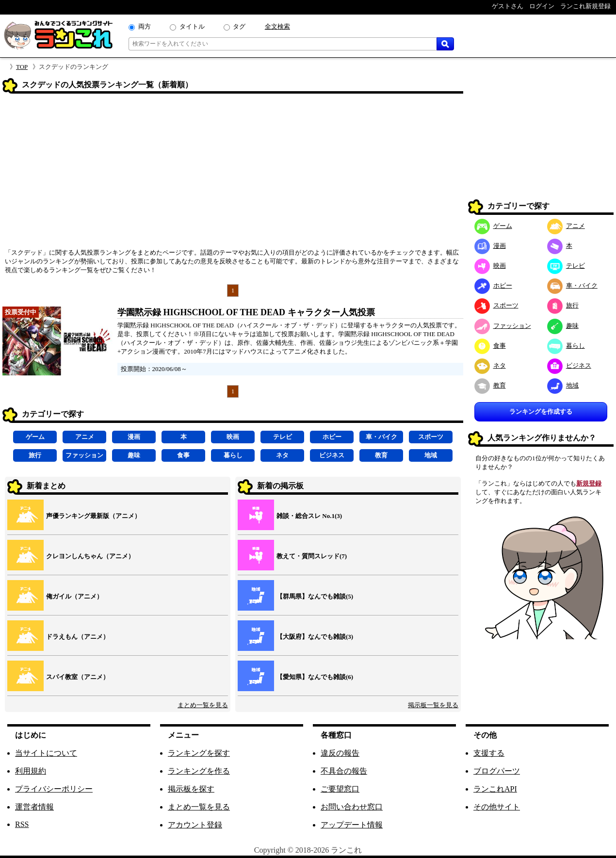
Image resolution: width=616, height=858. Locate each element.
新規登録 (589, 483)
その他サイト (497, 807)
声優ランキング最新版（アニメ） (93, 516)
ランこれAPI (495, 789)
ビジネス (332, 455)
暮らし (233, 455)
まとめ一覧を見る (203, 705)
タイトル (192, 26)
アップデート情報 (352, 825)
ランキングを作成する (541, 412)
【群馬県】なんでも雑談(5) (315, 596)
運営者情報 (34, 807)
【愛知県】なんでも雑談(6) (315, 677)
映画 (233, 437)
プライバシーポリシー (54, 789)
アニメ (85, 437)
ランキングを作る (199, 771)
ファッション (84, 455)
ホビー (332, 437)
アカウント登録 (195, 825)
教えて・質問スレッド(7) (312, 556)
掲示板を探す (191, 789)
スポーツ (431, 437)
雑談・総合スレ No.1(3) (309, 516)
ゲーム (35, 437)
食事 (183, 455)
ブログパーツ (497, 771)
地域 (431, 455)
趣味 (134, 455)
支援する (489, 753)
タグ (239, 26)
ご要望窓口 (340, 789)
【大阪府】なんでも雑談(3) (315, 637)
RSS (22, 824)
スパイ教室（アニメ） (78, 677)
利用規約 (31, 771)
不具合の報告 (344, 771)
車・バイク (381, 437)
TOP (22, 67)
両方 (145, 26)
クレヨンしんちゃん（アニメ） (90, 556)
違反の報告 (340, 753)
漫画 (134, 437)
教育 (381, 455)
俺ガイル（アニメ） (74, 596)
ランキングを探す (199, 753)
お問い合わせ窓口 (352, 807)
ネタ (282, 455)
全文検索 (277, 26)
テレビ (283, 437)
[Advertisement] (233, 174)
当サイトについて (46, 753)
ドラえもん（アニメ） (78, 637)
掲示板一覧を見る (433, 705)
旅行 (35, 455)
